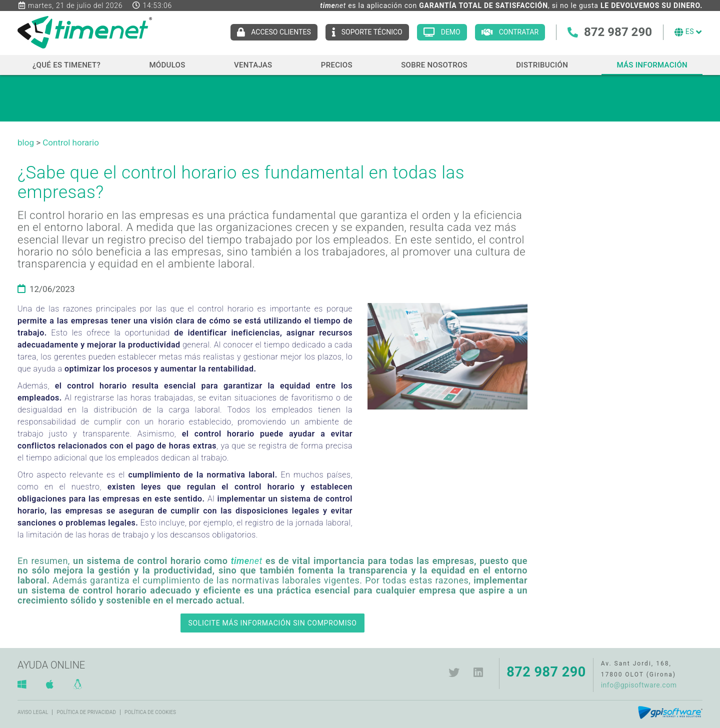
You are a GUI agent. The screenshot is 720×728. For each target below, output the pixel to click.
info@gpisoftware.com (639, 685)
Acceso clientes (281, 32)
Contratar (519, 32)
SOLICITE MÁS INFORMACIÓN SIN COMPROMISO (272, 623)
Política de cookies (150, 712)
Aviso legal (33, 712)
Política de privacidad (86, 712)
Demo (451, 32)
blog (26, 142)
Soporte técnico (372, 32)
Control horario (71, 142)
